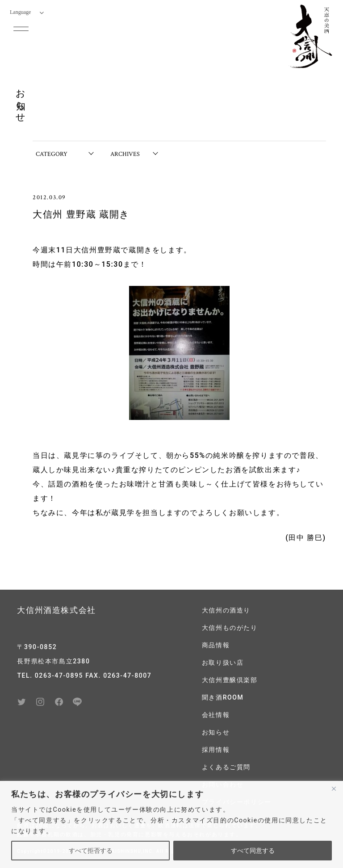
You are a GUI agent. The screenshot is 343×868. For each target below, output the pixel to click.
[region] (171, 824)
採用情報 (216, 750)
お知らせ (216, 732)
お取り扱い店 (223, 663)
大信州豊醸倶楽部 (230, 680)
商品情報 (216, 645)
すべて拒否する (91, 851)
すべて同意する (253, 851)
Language (27, 12)
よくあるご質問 (226, 767)
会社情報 (216, 715)
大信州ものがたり (230, 628)
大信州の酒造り (226, 610)
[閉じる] (334, 788)
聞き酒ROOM (223, 697)
